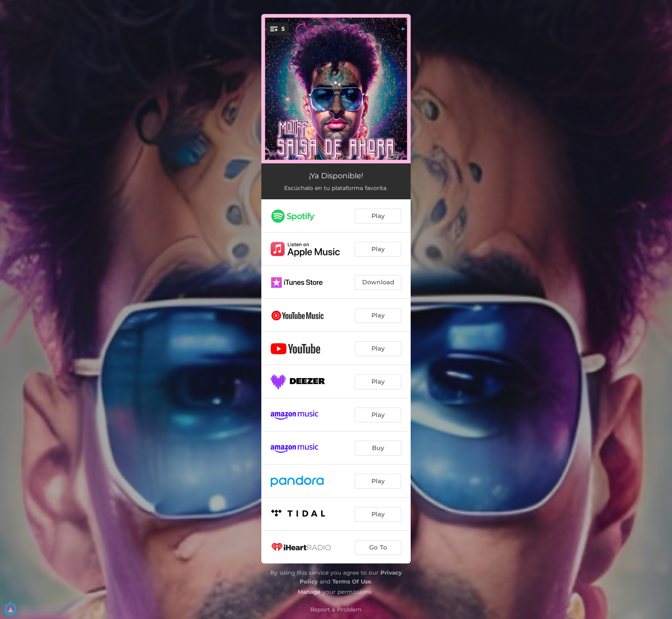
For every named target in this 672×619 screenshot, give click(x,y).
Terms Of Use (352, 581)
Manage (309, 592)
